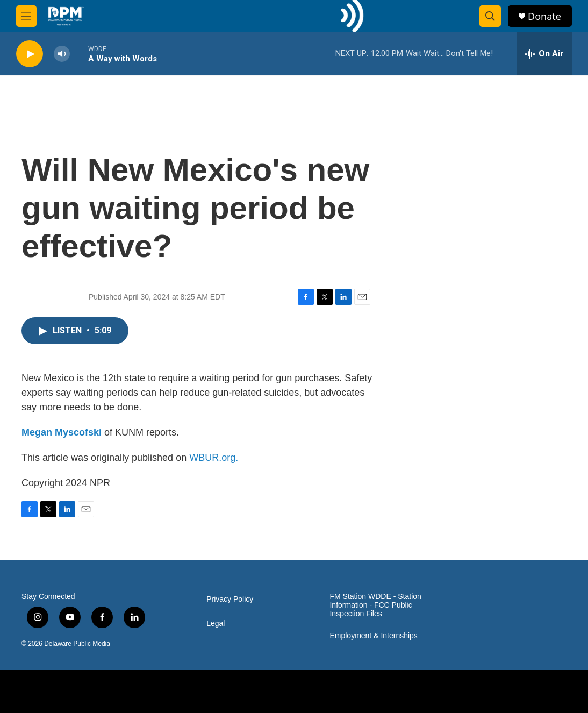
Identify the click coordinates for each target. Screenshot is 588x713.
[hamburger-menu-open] (26, 16)
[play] (30, 54)
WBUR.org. (214, 458)
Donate (544, 16)
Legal (216, 623)
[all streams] (544, 54)
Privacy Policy (230, 599)
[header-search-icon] (490, 16)
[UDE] (164, 691)
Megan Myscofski (62, 432)
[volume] (62, 54)
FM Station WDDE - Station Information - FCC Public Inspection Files (375, 605)
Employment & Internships (373, 636)
